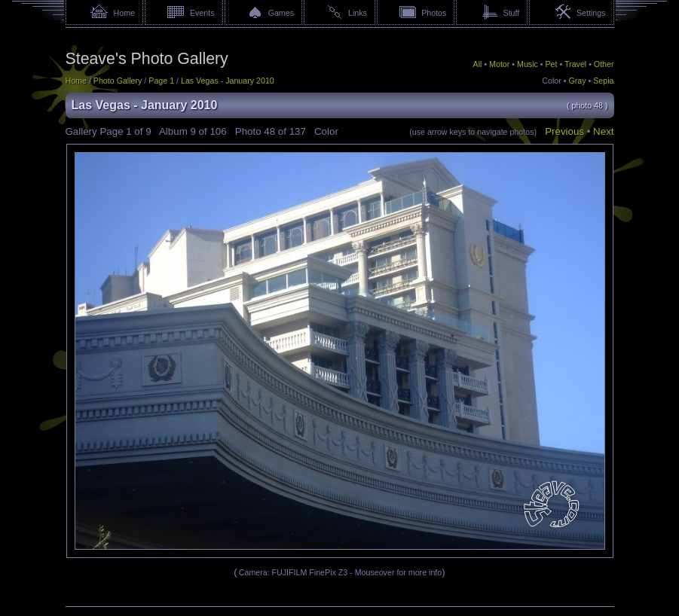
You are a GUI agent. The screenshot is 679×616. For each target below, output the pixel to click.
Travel (575, 64)
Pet (552, 64)
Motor (499, 64)
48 (269, 131)
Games (281, 13)
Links (358, 13)
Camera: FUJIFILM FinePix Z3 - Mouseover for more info (340, 572)
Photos (434, 13)
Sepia (603, 81)
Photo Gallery (118, 81)
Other (604, 64)
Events (202, 13)
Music (528, 64)
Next (603, 131)
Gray (577, 81)
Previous (564, 131)
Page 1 (161, 81)
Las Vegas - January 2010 (228, 81)
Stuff (512, 13)
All (478, 64)
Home (124, 13)
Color (551, 81)
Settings (591, 13)
